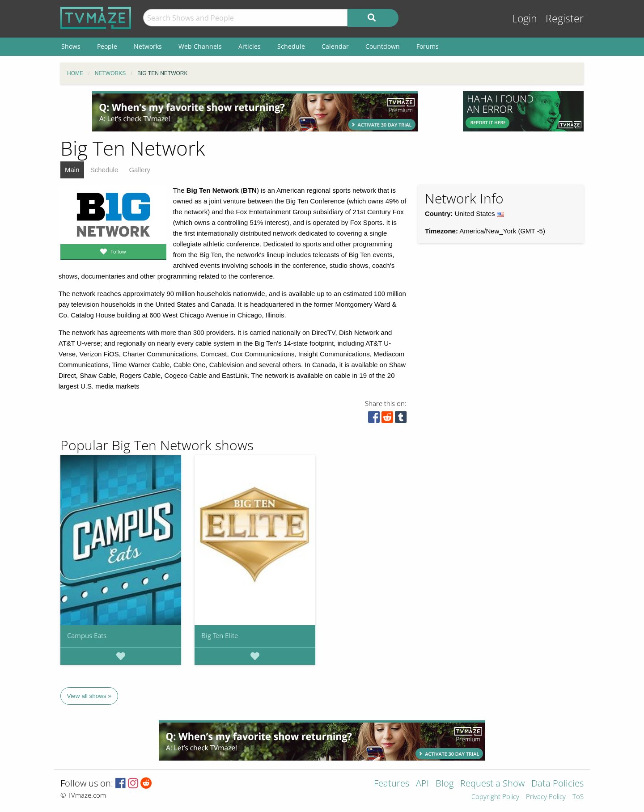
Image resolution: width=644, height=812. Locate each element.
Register (565, 19)
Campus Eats (87, 635)
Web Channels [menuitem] (200, 46)
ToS (578, 797)
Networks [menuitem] (148, 46)
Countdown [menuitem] (383, 46)
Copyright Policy (495, 797)
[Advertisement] (255, 111)
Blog (445, 784)
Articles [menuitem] (250, 46)
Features (392, 784)
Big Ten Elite (220, 635)
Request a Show (492, 784)
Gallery (140, 170)
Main (72, 170)
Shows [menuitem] (71, 46)
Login (525, 19)
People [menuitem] (107, 46)
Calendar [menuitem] (335, 46)
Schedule (104, 170)
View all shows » (89, 696)
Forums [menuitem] (428, 46)
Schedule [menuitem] (291, 46)
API (422, 784)
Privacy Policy (546, 797)
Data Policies (557, 784)
